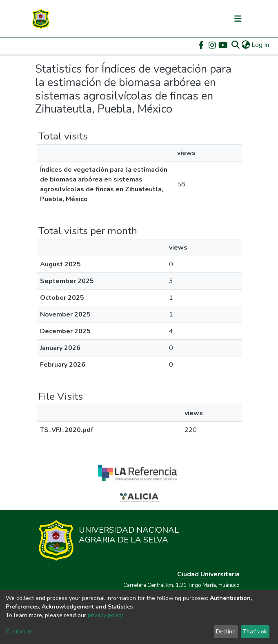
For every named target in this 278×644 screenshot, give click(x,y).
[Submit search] (235, 45)
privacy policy (105, 615)
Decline (226, 632)
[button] (246, 45)
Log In (261, 45)
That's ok (255, 632)
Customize (19, 632)
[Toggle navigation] (238, 19)
